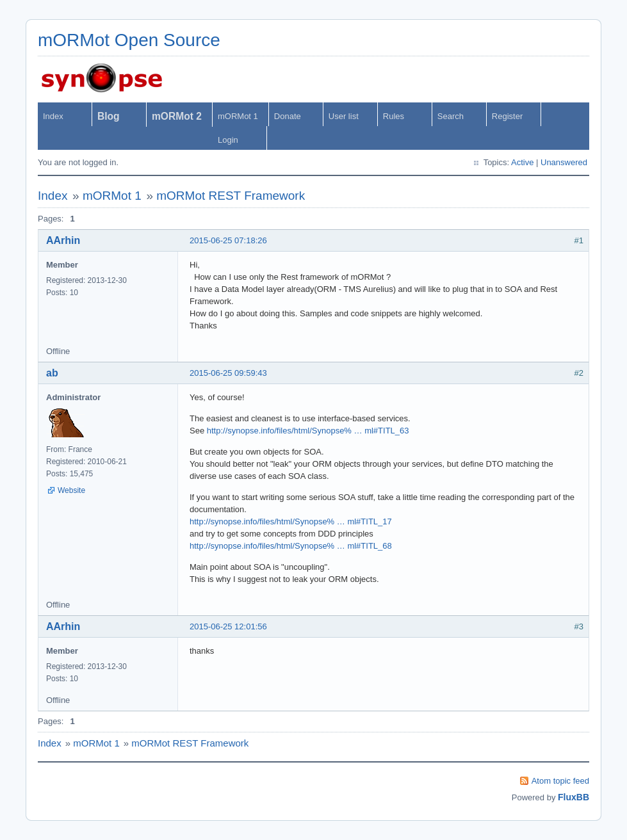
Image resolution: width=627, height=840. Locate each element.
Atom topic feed (560, 781)
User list (344, 116)
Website (71, 490)
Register (507, 116)
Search (451, 116)
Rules (394, 116)
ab (52, 373)
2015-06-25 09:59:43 (228, 373)
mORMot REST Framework (231, 196)
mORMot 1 (238, 116)
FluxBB (574, 797)
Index (53, 116)
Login (228, 140)
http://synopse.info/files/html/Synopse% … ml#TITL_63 (308, 431)
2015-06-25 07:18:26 (228, 240)
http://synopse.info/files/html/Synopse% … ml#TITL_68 (291, 546)
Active (522, 162)
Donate (288, 116)
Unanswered (564, 162)
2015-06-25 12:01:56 (228, 626)
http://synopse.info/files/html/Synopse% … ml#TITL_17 (291, 521)
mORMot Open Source (129, 40)
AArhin (63, 240)
